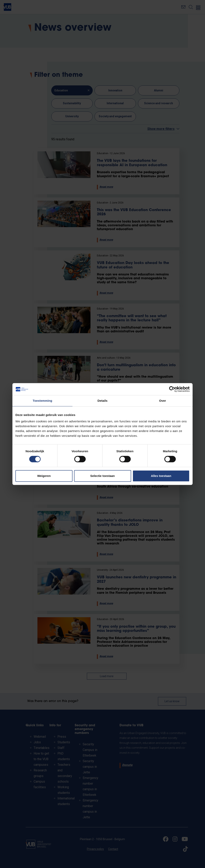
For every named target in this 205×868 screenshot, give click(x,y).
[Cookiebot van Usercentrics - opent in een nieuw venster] (172, 389)
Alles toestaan (161, 476)
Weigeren (44, 476)
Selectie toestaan (103, 476)
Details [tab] (102, 401)
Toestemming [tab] (42, 401)
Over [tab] (163, 401)
